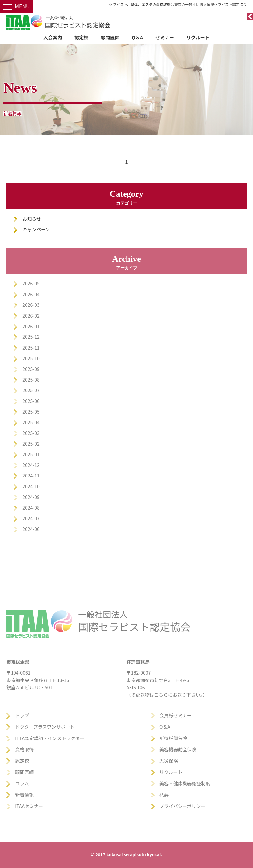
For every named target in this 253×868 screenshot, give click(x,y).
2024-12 (31, 465)
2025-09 (31, 369)
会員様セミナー (176, 715)
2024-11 (31, 476)
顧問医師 (110, 37)
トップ (22, 715)
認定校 (81, 37)
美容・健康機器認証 (180, 783)
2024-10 (31, 486)
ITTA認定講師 (29, 738)
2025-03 (31, 433)
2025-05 (31, 412)
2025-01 (31, 454)
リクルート (198, 37)
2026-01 (31, 326)
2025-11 (31, 348)
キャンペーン (36, 229)
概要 (164, 795)
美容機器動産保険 (178, 749)
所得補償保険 (173, 738)
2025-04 (31, 422)
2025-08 (31, 380)
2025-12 (31, 337)
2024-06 (31, 529)
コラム (22, 783)
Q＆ (163, 727)
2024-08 (31, 508)
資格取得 (24, 749)
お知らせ (32, 219)
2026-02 (31, 316)
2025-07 (31, 390)
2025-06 (31, 401)
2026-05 (31, 283)
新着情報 (24, 795)
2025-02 (31, 444)
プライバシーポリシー (183, 806)
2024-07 (31, 518)
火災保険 (169, 761)
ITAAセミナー (29, 806)
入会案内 (53, 37)
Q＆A (137, 37)
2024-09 (31, 497)
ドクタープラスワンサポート (45, 727)
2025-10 (31, 358)
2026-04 (31, 294)
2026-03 (31, 305)
